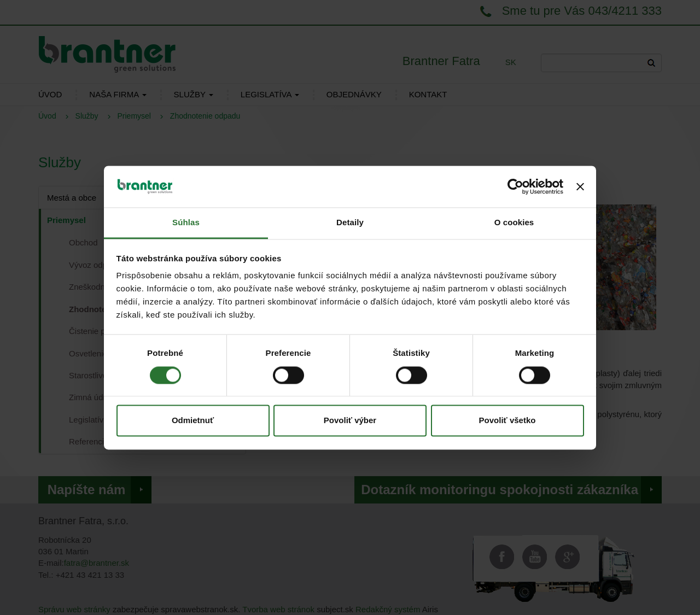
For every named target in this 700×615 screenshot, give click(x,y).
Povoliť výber (350, 421)
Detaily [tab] (350, 223)
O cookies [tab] (514, 223)
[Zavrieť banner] (580, 186)
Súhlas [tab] (186, 223)
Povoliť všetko (507, 421)
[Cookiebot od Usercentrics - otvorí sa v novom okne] (515, 186)
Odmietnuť (193, 421)
